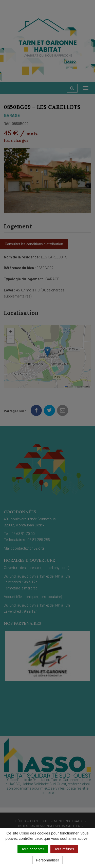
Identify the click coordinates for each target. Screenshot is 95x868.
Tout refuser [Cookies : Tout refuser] (64, 849)
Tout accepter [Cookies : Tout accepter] (33, 849)
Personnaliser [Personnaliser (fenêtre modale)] (48, 860)
